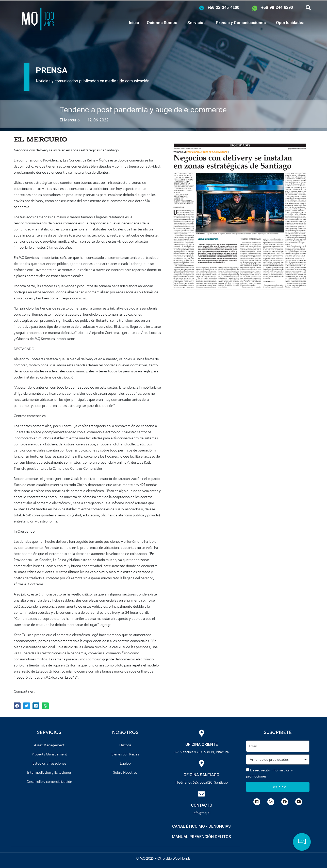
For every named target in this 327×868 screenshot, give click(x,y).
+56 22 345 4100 (223, 7)
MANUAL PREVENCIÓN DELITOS (201, 837)
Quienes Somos (162, 23)
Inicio (134, 23)
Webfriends (182, 858)
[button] (302, 842)
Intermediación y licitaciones (49, 772)
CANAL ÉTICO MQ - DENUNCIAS (201, 826)
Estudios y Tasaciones (49, 763)
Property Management (49, 754)
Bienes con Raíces (125, 754)
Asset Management (49, 745)
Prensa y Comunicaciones (241, 23)
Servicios (197, 23)
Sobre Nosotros (125, 772)
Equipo (125, 763)
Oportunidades (290, 23)
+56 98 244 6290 (277, 7)
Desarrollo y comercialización (49, 781)
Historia (125, 745)
